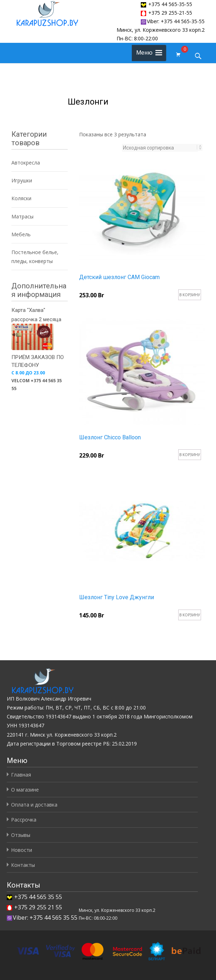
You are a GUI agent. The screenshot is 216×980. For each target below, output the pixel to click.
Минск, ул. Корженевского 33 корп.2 (161, 30)
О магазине (25, 790)
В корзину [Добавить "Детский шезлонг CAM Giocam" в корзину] (190, 295)
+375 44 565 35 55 (38, 897)
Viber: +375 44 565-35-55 (173, 21)
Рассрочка (24, 820)
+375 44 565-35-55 (170, 4)
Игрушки (22, 180)
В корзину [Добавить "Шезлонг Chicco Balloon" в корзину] (190, 455)
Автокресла (26, 163)
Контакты (23, 865)
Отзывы (21, 835)
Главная (21, 775)
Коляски (21, 198)
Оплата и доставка (34, 805)
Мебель (21, 234)
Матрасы (22, 216)
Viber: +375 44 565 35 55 (42, 918)
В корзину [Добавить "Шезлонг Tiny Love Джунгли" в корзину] (190, 615)
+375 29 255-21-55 (170, 13)
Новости (22, 850)
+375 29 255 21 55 (38, 907)
